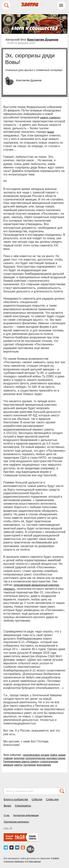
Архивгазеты (33, 837)
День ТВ (8, 828)
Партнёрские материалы (16, 822)
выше (51, 132)
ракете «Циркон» (50, 118)
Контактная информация (26, 815)
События (37, 799)
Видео (7, 806)
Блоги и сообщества (16, 799)
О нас (7, 815)
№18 (20, 837)
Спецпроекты (23, 806)
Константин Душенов (43, 40)
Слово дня (52, 799)
